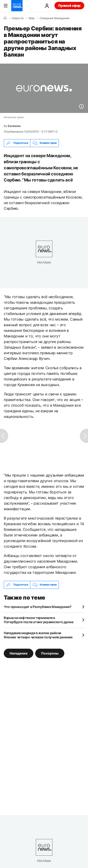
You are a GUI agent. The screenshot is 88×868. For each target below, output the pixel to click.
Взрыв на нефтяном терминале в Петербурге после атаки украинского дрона (39, 620)
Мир (32, 18)
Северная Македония (55, 18)
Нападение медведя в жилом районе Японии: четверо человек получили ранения (38, 635)
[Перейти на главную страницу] (17, 6)
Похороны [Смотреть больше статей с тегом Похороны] (50, 653)
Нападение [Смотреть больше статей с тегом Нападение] (19, 653)
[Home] (5, 18)
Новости (18, 18)
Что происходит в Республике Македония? (38, 607)
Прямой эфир (69, 5)
